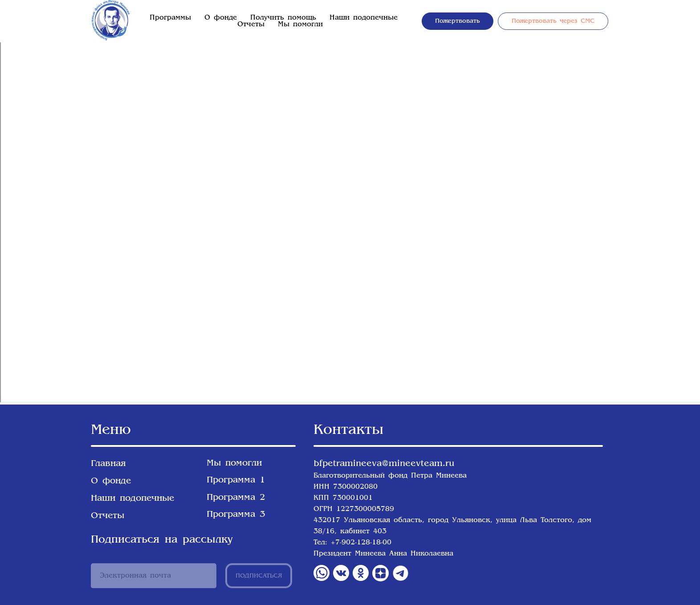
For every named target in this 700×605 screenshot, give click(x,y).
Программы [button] (170, 18)
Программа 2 (236, 498)
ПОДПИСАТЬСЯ (259, 583)
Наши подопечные (364, 18)
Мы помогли (300, 25)
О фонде (221, 18)
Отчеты (251, 25)
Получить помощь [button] (283, 18)
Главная (108, 464)
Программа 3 (236, 515)
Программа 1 (236, 480)
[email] (154, 583)
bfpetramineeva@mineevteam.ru (384, 464)
